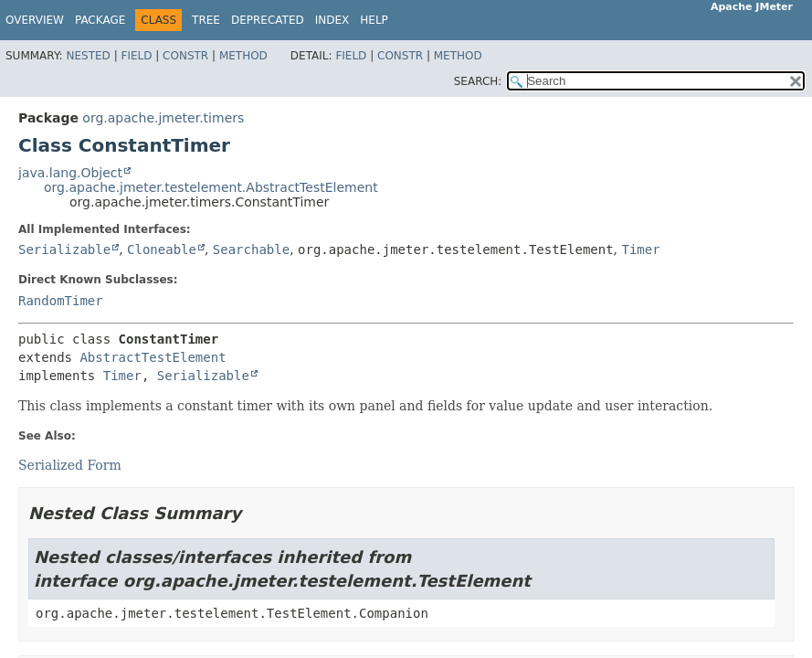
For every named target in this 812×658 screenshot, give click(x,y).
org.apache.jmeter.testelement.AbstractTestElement (211, 187)
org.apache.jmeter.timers (163, 118)
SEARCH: (478, 81)
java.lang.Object (70, 173)
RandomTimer (61, 301)
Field (136, 56)
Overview (35, 20)
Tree (206, 20)
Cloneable (162, 249)
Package (100, 20)
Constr (185, 56)
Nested (88, 56)
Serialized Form (70, 465)
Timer (641, 249)
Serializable (64, 249)
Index (332, 20)
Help (374, 20)
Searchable (251, 249)
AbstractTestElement (153, 357)
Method (243, 56)
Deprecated (268, 20)
